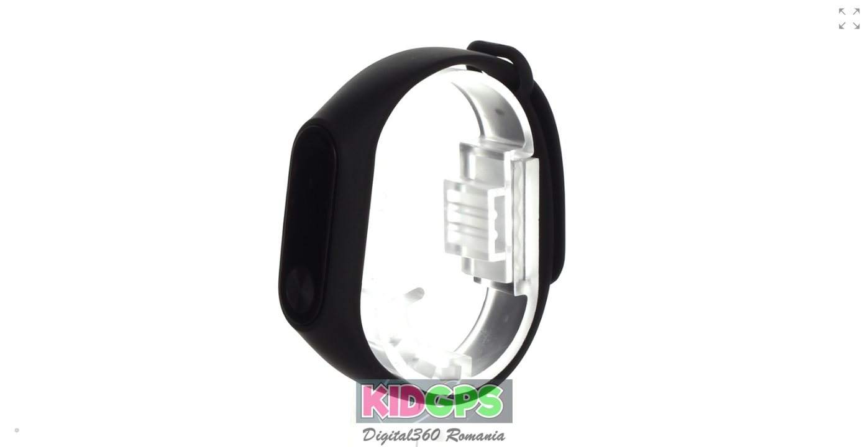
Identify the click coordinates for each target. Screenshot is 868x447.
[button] (849, 19)
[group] (434, 223)
